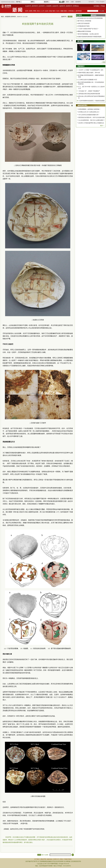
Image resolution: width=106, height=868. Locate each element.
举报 (61, 859)
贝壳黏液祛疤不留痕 (84, 26)
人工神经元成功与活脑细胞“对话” (87, 80)
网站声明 (43, 859)
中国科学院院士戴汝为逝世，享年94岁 (89, 73)
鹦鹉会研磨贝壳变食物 (84, 31)
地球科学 (62, 6)
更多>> (102, 126)
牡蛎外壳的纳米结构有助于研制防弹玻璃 (89, 37)
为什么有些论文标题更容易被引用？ (89, 115)
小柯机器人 (71, 11)
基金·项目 (52, 11)
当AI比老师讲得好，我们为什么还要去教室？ (92, 120)
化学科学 (42, 6)
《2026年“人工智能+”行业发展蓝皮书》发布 (90, 70)
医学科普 (79, 11)
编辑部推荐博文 (82, 105)
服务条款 (50, 859)
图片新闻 (80, 41)
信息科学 (55, 6)
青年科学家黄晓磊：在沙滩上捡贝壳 (88, 34)
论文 (58, 11)
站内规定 (96, 6)
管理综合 (76, 6)
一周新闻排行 (80, 66)
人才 (43, 11)
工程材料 (49, 6)
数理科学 (69, 6)
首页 (27, 11)
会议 (47, 11)
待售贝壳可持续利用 (84, 23)
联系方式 (56, 859)
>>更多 (103, 62)
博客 (35, 11)
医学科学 (35, 6)
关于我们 (37, 859)
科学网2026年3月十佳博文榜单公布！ (89, 112)
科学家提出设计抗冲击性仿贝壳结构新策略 (90, 18)
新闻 (31, 11)
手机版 (103, 6)
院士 (39, 11)
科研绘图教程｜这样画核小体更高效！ (89, 109)
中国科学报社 (68, 859)
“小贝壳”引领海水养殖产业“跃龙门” (88, 29)
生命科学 (28, 6)
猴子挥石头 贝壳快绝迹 (84, 21)
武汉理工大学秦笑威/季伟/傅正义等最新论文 (91, 123)
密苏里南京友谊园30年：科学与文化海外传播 (91, 117)
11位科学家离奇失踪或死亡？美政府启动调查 (91, 101)
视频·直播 (64, 11)
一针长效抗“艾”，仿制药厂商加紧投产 (89, 91)
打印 (39, 855)
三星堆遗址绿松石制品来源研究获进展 (89, 94)
